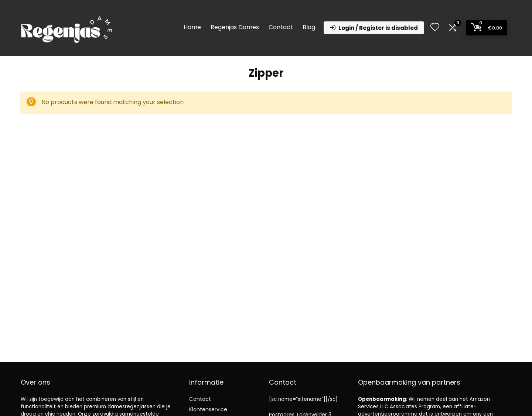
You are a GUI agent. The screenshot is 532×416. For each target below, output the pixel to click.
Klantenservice (208, 409)
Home (192, 27)
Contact (281, 27)
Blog (309, 27)
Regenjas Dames (235, 27)
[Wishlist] (435, 27)
